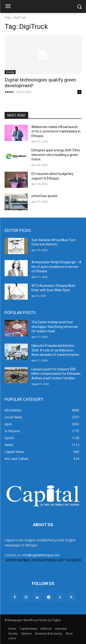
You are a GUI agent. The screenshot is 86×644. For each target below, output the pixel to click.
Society (10, 72)
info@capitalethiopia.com (41, 555)
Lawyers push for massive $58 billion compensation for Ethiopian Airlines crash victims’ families (56, 374)
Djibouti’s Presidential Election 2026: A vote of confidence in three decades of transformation (55, 350)
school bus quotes (44, 196)
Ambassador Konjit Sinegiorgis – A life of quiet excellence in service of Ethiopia (56, 267)
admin (9, 92)
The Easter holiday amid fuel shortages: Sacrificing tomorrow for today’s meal (55, 327)
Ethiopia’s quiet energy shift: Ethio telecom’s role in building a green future (56, 155)
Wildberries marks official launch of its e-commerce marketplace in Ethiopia (56, 131)
